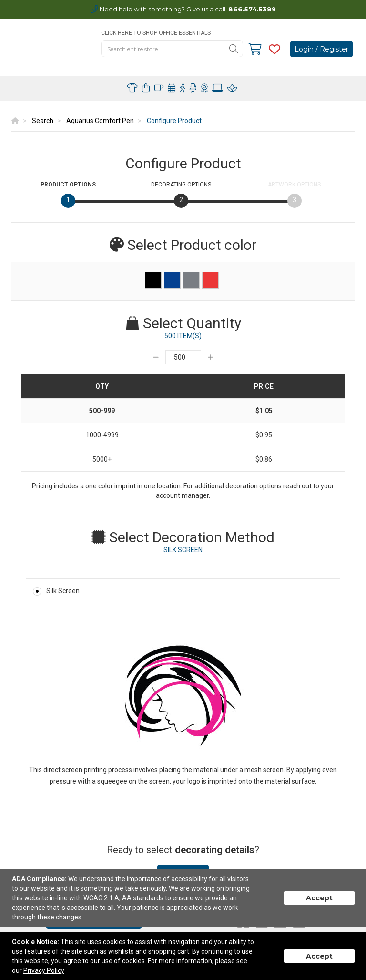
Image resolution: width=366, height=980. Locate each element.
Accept (319, 898)
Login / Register (321, 49)
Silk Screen (63, 591)
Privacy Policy (44, 970)
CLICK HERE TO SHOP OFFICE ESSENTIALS (156, 33)
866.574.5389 (252, 9)
